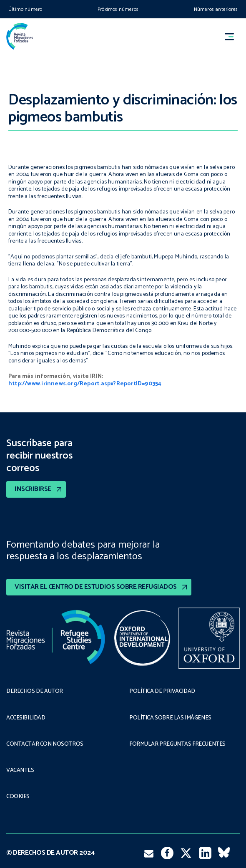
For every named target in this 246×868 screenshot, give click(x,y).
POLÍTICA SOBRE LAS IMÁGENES (170, 718)
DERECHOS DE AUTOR (35, 692)
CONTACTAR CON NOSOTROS (45, 744)
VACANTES (20, 771)
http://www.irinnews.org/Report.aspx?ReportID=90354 (85, 384)
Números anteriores (216, 9)
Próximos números (118, 9)
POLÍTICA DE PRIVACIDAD (162, 692)
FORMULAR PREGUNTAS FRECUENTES (177, 744)
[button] (233, 36)
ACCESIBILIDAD (26, 718)
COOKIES (18, 797)
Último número (25, 9)
